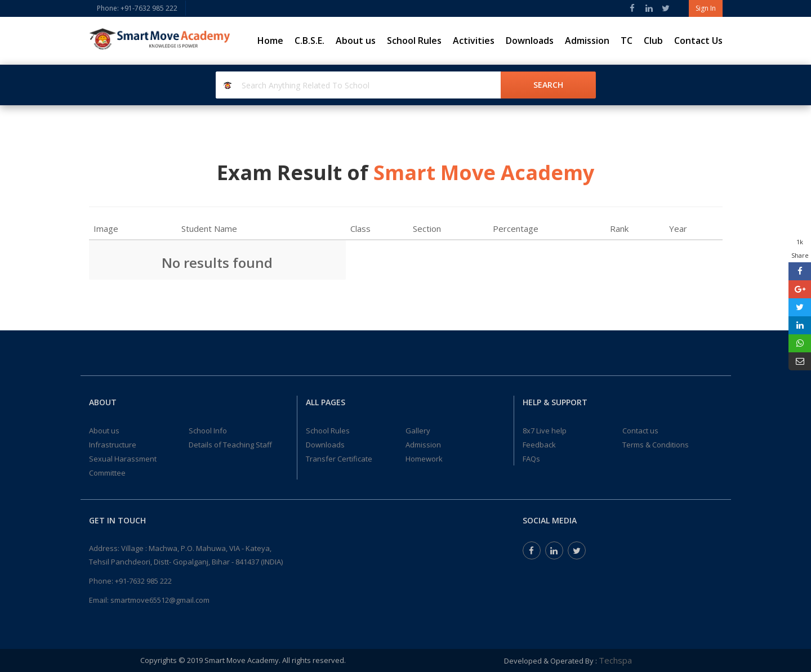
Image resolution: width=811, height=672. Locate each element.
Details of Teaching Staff (230, 445)
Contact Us (698, 41)
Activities (474, 41)
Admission (587, 41)
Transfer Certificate (339, 459)
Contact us (640, 431)
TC (627, 41)
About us (356, 41)
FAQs (531, 459)
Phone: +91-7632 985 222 (137, 8)
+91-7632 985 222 (143, 581)
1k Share (800, 248)
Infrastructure (113, 445)
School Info (208, 431)
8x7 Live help (545, 431)
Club (653, 41)
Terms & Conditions (656, 445)
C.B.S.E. (309, 41)
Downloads (530, 41)
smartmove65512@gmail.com (160, 600)
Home (270, 41)
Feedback (539, 445)
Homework (424, 459)
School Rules (414, 41)
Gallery (418, 431)
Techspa (615, 660)
